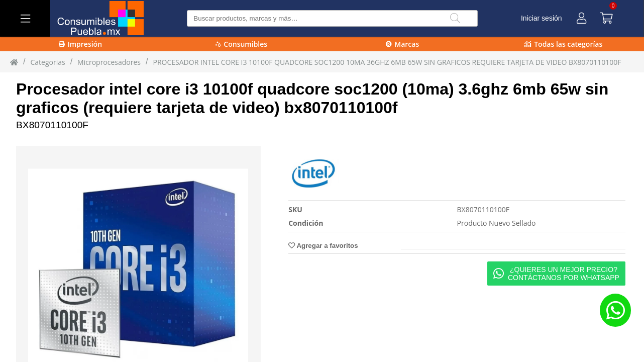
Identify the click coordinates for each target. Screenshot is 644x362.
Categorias (47, 62)
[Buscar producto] (332, 18)
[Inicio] (14, 62)
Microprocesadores (109, 62)
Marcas (402, 44)
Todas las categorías (563, 44)
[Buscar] (455, 18)
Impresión (80, 44)
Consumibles (241, 44)
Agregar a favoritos (323, 246)
